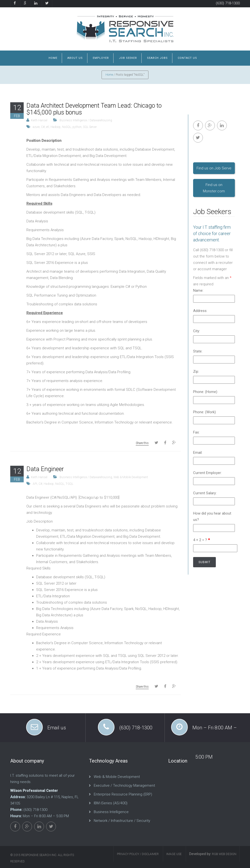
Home (53, 58)
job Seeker (128, 58)
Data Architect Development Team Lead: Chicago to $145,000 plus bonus (94, 109)
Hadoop (56, 127)
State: (198, 351)
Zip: (196, 372)
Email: (198, 453)
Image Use (174, 854)
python (77, 127)
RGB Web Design (224, 854)
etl (48, 127)
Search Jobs (157, 58)
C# (43, 127)
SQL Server (90, 127)
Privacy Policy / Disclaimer (138, 854)
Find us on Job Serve (214, 168)
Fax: (196, 432)
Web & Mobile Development (131, 477)
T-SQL (69, 484)
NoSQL (67, 127)
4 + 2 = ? (201, 540)
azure (36, 127)
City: (197, 331)
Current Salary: (205, 493)
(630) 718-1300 (228, 3)
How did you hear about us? (212, 517)
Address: (200, 311)
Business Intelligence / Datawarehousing (86, 120)
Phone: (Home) (205, 392)
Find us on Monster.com (214, 188)
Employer (101, 58)
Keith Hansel (39, 120)
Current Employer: (207, 473)
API (35, 484)
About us (75, 58)
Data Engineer (45, 469)
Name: (198, 290)
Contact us (187, 58)
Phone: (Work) (204, 412)
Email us (57, 728)
